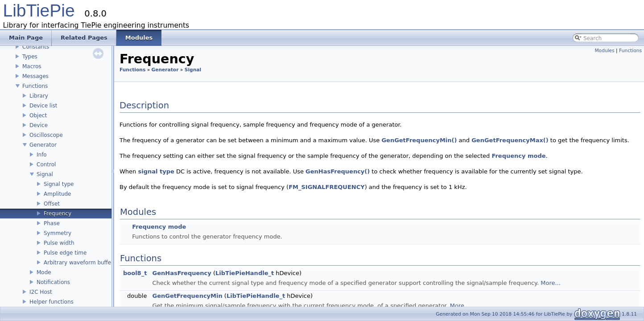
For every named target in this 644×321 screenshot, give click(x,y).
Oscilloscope (46, 135)
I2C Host (41, 292)
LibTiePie (39, 10)
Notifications (53, 282)
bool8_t (135, 273)
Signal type (59, 184)
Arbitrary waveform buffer (78, 263)
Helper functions (52, 302)
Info (42, 155)
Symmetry (58, 233)
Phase (52, 223)
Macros (32, 66)
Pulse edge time (65, 253)
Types (30, 57)
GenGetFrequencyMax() (510, 140)
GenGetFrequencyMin (188, 296)
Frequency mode (518, 156)
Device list (43, 106)
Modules (604, 51)
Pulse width (59, 243)
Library (39, 96)
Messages (35, 76)
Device (39, 125)
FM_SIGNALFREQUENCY (327, 187)
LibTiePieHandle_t (245, 273)
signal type (156, 171)
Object (38, 115)
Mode (44, 272)
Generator (43, 145)
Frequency (58, 214)
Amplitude (58, 194)
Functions (35, 86)
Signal (45, 174)
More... (551, 283)
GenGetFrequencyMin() (419, 140)
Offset (52, 204)
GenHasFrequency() (338, 171)
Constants (36, 47)
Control (46, 165)
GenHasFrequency (182, 273)
